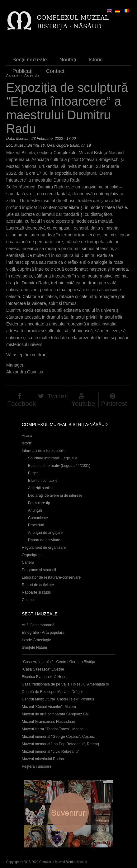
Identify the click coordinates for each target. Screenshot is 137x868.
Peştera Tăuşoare (37, 766)
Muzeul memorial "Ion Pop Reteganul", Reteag (60, 744)
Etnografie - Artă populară (43, 633)
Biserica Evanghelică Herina (45, 677)
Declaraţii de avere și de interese (55, 496)
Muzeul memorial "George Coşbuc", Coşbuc (58, 737)
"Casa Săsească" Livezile (43, 669)
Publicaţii (23, 71)
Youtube (83, 403)
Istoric (95, 60)
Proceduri (36, 525)
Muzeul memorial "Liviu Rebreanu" (50, 752)
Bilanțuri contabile (43, 481)
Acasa (27, 436)
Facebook (21, 403)
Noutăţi (68, 60)
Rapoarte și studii (36, 592)
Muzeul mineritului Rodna (43, 759)
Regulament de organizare (44, 548)
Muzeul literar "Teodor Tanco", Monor (52, 729)
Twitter (57, 396)
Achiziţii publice (41, 488)
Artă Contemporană (38, 625)
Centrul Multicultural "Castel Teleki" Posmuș (58, 699)
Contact (55, 71)
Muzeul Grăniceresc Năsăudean (48, 722)
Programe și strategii (39, 570)
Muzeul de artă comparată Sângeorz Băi (55, 714)
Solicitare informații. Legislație (53, 458)
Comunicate (38, 518)
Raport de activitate (44, 540)
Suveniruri (68, 814)
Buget (33, 473)
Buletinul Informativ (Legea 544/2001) (59, 466)
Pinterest (114, 403)
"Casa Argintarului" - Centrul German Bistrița (59, 662)
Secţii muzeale (30, 60)
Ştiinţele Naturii (34, 647)
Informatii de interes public (44, 451)
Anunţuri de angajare (45, 533)
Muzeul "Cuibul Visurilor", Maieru (49, 707)
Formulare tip (39, 503)
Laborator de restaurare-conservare (51, 577)
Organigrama (33, 555)
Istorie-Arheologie (36, 640)
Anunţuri (35, 510)
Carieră (28, 562)
